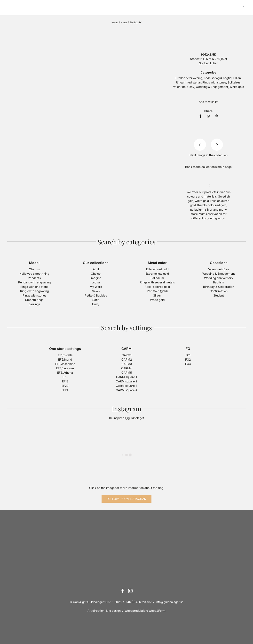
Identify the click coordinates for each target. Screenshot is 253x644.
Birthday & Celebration (219, 287)
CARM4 (126, 368)
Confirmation (219, 291)
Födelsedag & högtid (218, 78)
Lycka (96, 282)
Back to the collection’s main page (208, 167)
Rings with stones (214, 82)
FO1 (188, 355)
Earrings (34, 304)
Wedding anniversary (219, 278)
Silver (157, 295)
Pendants (34, 278)
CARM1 (127, 355)
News (124, 22)
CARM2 (127, 359)
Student (219, 295)
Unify (96, 304)
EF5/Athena (65, 373)
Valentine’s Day (219, 269)
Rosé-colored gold (157, 287)
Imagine (96, 278)
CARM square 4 (127, 390)
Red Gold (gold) (157, 291)
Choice (96, 274)
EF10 (65, 377)
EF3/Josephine (65, 364)
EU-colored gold (157, 269)
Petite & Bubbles (96, 295)
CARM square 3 (126, 386)
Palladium (157, 278)
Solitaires (234, 82)
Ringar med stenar (188, 82)
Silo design (113, 611)
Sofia (96, 300)
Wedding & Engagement (212, 87)
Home (115, 22)
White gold (237, 87)
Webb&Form (157, 611)
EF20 (65, 386)
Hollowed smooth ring (34, 274)
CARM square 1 (126, 377)
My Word (96, 287)
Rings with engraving (34, 291)
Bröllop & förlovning (189, 78)
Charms (34, 269)
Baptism (219, 282)
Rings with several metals (157, 282)
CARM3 (127, 364)
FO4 (188, 364)
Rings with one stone (34, 287)
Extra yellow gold (157, 274)
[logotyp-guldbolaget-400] (208, 31)
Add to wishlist (209, 102)
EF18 (65, 381)
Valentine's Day (184, 87)
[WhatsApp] (208, 116)
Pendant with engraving (34, 282)
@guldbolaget (134, 418)
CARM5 (127, 373)
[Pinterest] (216, 116)
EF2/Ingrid (65, 359)
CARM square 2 (126, 381)
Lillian (237, 78)
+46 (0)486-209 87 (138, 602)
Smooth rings (34, 300)
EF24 (65, 390)
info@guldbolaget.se (170, 602)
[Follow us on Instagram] (126, 499)
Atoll (96, 269)
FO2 (188, 359)
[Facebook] (200, 116)
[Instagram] (130, 591)
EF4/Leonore (65, 368)
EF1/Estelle (65, 355)
